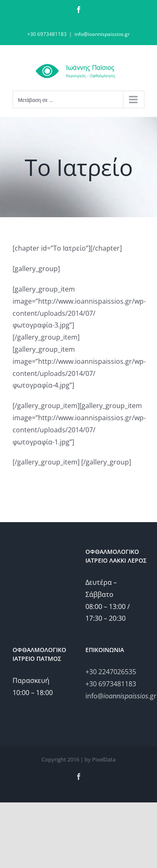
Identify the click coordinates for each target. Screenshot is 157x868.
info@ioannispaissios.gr (102, 34)
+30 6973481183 (111, 684)
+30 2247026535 (111, 672)
